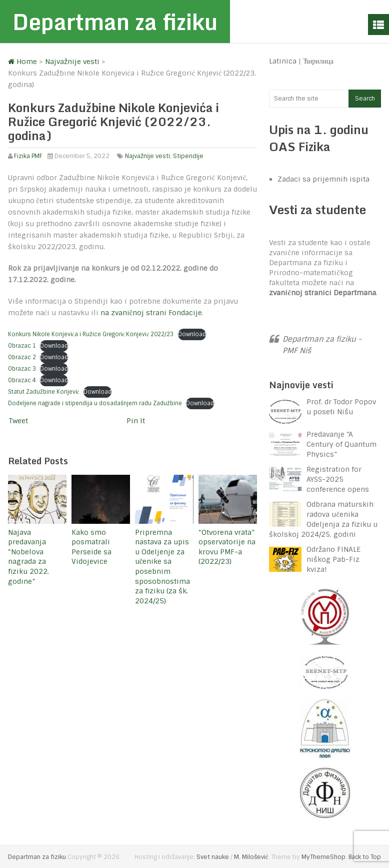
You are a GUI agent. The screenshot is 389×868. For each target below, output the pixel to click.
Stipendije (188, 156)
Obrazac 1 (22, 346)
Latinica (283, 61)
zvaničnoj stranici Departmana (322, 293)
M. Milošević (251, 857)
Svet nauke (213, 857)
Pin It (136, 421)
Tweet (18, 421)
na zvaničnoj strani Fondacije (151, 313)
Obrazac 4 (22, 380)
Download (192, 334)
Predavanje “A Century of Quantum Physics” (341, 444)
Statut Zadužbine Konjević (44, 392)
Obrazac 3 (22, 369)
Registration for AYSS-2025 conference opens (338, 479)
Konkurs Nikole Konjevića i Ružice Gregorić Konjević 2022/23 (91, 334)
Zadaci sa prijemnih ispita (323, 179)
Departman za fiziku (115, 22)
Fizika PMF (28, 156)
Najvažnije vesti (147, 156)
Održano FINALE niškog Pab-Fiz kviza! (333, 559)
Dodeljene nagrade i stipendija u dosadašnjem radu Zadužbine (95, 403)
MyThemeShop (323, 857)
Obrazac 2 (22, 357)
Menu (378, 25)
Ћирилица (318, 61)
